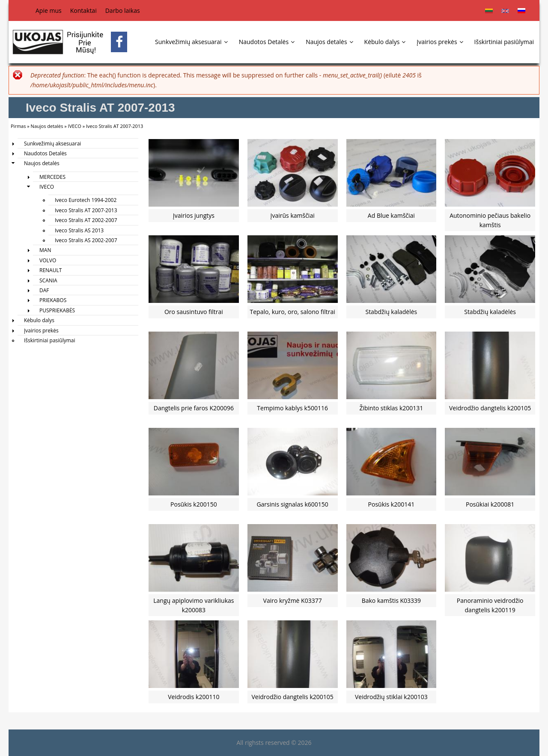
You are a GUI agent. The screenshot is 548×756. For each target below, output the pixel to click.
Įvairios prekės (440, 42)
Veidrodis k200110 (194, 697)
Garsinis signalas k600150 (292, 504)
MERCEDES (52, 177)
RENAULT (51, 270)
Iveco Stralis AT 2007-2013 (86, 210)
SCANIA (48, 280)
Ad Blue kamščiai (391, 215)
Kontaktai (83, 10)
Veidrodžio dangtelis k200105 (490, 408)
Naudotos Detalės (267, 42)
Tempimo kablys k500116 (292, 408)
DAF (44, 290)
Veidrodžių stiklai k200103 (391, 697)
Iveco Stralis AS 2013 (79, 230)
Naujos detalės (329, 42)
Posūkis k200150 (194, 504)
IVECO (75, 126)
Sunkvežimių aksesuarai (191, 42)
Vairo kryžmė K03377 (293, 600)
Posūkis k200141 (392, 504)
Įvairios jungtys (194, 215)
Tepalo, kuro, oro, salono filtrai (293, 312)
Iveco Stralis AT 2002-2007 (86, 220)
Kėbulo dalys (385, 42)
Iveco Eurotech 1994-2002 (86, 200)
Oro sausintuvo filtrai (194, 312)
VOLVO (48, 260)
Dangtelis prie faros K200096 (194, 408)
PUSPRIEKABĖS (57, 310)
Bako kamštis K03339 (391, 600)
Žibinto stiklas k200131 (391, 408)
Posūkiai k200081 (490, 504)
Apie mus (49, 10)
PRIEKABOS (53, 300)
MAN (45, 250)
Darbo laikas (123, 10)
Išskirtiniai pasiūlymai (504, 42)
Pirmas (18, 126)
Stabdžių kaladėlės (391, 312)
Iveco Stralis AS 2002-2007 (86, 240)
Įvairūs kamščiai (293, 215)
